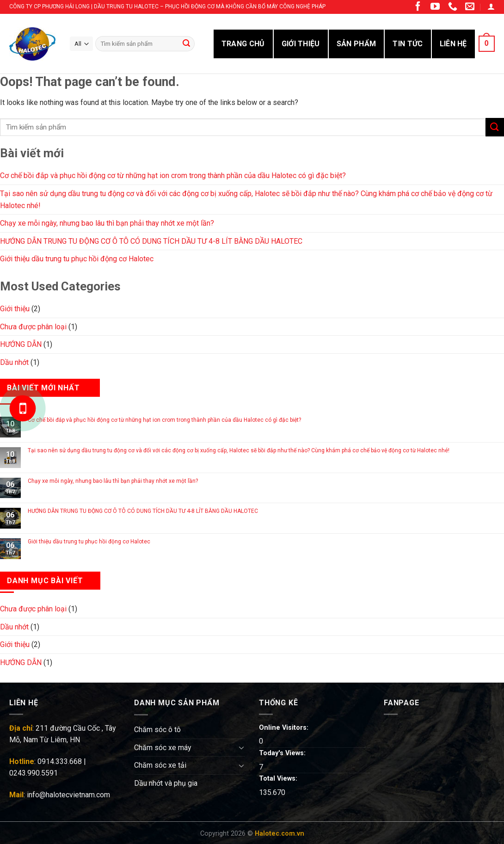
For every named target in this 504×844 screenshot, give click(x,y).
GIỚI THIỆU (301, 44)
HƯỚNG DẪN (21, 344)
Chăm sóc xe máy (163, 748)
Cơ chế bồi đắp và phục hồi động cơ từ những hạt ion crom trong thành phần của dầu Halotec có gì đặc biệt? (173, 176)
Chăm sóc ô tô (157, 730)
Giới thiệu (15, 309)
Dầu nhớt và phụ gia (166, 783)
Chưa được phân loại (33, 327)
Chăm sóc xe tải (160, 765)
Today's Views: (283, 753)
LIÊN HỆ (453, 44)
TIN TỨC (408, 44)
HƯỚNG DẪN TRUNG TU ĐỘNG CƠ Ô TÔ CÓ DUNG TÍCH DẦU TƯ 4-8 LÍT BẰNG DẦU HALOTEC (151, 241)
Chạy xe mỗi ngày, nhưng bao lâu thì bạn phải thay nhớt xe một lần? (107, 223)
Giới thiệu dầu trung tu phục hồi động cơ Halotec (77, 259)
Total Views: (279, 779)
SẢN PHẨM (356, 44)
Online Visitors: (285, 728)
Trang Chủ (243, 44)
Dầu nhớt (14, 362)
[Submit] (495, 127)
